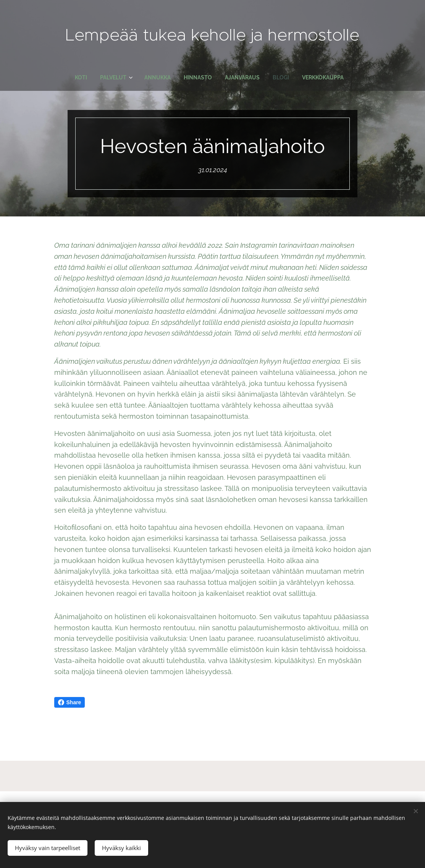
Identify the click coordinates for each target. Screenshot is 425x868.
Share (70, 702)
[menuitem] (78, 77)
